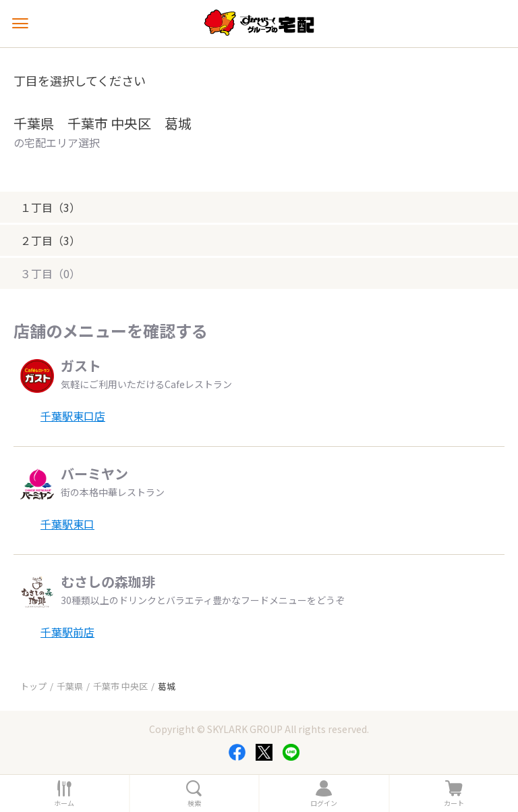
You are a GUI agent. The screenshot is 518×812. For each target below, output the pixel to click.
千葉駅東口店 (73, 416)
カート (454, 803)
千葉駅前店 (67, 632)
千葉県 (70, 686)
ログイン (324, 803)
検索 (194, 803)
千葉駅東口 (67, 524)
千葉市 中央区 (120, 686)
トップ (33, 686)
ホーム (64, 803)
